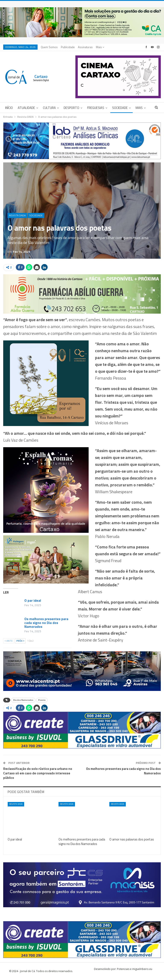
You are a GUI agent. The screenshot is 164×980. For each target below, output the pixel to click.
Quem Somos (49, 47)
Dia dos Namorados (23, 700)
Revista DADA (17, 215)
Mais (100, 47)
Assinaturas (85, 47)
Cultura (49, 108)
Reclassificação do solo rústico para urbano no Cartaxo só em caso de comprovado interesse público (38, 773)
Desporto (71, 108)
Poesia (42, 700)
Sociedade (120, 108)
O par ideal (33, 600)
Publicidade (68, 47)
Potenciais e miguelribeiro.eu (135, 969)
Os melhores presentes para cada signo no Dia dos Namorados (46, 623)
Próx (20, 641)
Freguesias (96, 108)
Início (9, 108)
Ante (9, 641)
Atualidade (26, 108)
